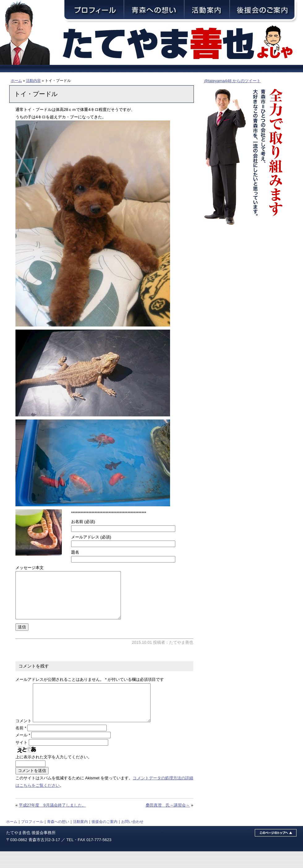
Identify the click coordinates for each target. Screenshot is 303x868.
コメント (23, 737)
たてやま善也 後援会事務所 (31, 849)
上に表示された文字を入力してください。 (54, 774)
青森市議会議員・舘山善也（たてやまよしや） (182, 44)
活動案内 (80, 838)
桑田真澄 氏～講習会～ (168, 822)
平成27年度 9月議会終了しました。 (52, 822)
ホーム (16, 80)
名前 (21, 745)
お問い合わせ (132, 838)
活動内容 (33, 80)
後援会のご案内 (105, 838)
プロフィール (32, 838)
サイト (21, 759)
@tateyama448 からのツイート (232, 81)
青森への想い (58, 838)
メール (23, 752)
